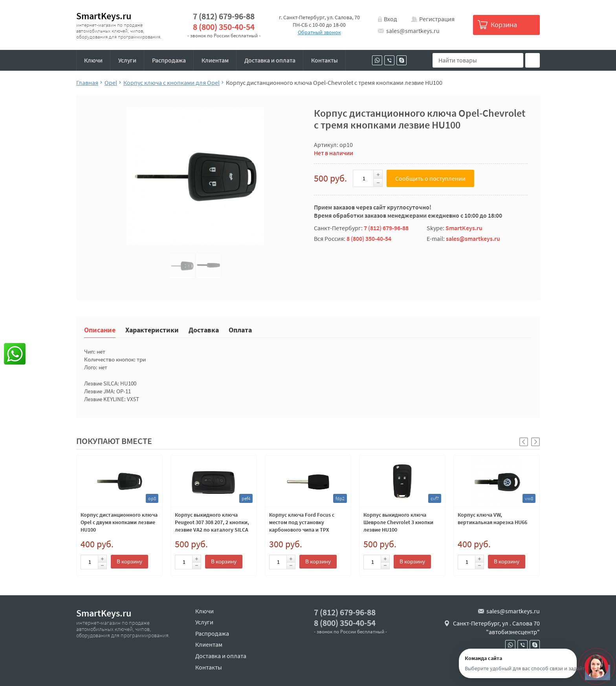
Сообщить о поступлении (430, 178)
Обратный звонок (319, 32)
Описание (100, 329)
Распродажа (169, 60)
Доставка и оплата (270, 60)
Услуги (127, 60)
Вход (390, 19)
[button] (535, 442)
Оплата (240, 329)
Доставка (204, 329)
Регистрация (437, 19)
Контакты (324, 60)
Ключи (93, 60)
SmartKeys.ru (104, 16)
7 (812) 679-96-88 (224, 16)
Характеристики (152, 329)
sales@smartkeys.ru (413, 31)
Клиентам (215, 60)
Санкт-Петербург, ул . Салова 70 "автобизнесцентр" (496, 627)
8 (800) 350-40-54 (224, 27)
